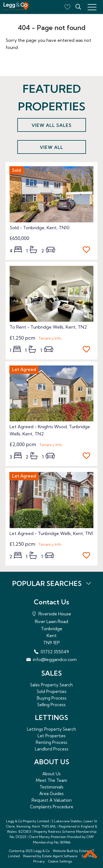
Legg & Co (41, 851)
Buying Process (52, 698)
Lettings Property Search (51, 729)
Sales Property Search (51, 685)
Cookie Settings (60, 861)
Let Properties (52, 736)
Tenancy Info (50, 338)
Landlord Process (52, 749)
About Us (51, 774)
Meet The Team (51, 780)
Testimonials (51, 787)
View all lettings (51, 149)
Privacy (39, 861)
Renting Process (51, 742)
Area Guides (51, 794)
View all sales (52, 125)
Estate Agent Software (60, 856)
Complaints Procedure (52, 807)
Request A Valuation (52, 800)
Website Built (63, 851)
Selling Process (51, 705)
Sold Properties (52, 691)
